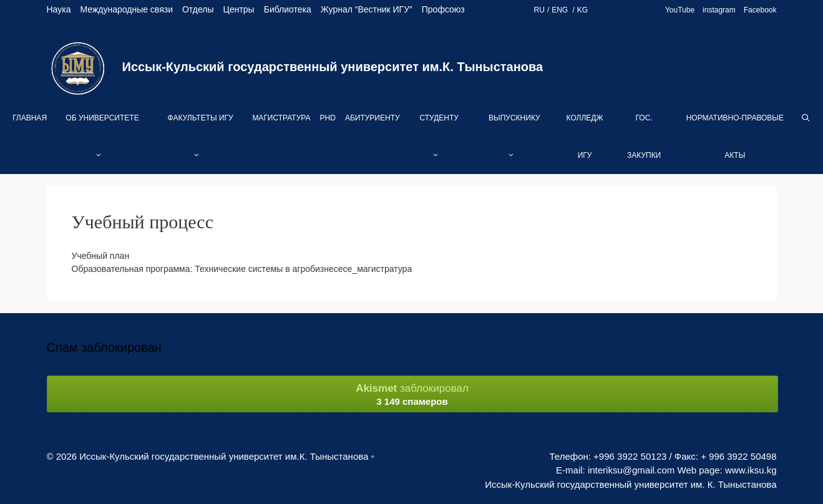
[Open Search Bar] (806, 118)
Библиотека (288, 9)
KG (582, 10)
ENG (561, 10)
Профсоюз (443, 9)
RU (539, 10)
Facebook (760, 10)
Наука (59, 9)
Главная (30, 118)
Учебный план (101, 256)
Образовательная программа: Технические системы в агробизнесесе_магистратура (242, 269)
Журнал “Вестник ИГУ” (367, 9)
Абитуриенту (373, 118)
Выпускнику (514, 144)
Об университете (102, 144)
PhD (328, 118)
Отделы (198, 9)
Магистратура (281, 118)
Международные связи (126, 9)
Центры (239, 9)
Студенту (439, 144)
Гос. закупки (644, 137)
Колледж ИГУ (585, 137)
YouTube (680, 10)
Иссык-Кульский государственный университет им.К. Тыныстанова (333, 67)
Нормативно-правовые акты (735, 137)
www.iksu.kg (751, 470)
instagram (719, 10)
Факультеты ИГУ (201, 144)
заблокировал (412, 395)
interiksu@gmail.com (631, 470)
